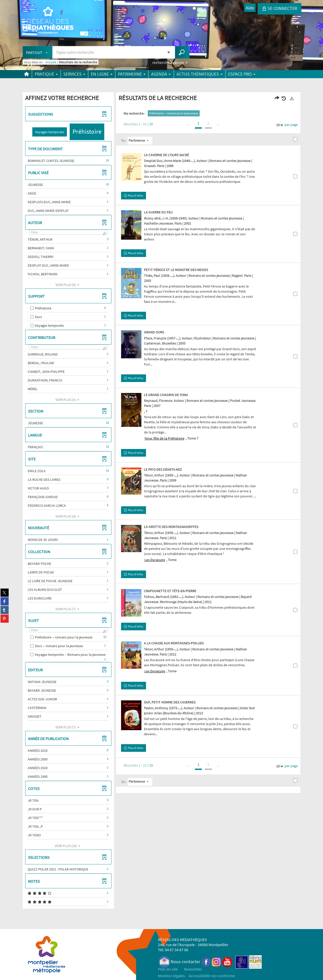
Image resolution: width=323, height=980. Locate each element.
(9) (68, 285)
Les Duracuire (155, 560)
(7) (68, 609)
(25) (68, 846)
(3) (68, 400)
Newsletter (193, 969)
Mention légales (171, 976)
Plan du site (168, 969)
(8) (68, 516)
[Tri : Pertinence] (140, 141)
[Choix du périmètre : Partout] (38, 52)
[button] (50, 132)
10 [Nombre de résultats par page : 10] (279, 125)
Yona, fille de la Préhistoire (164, 438)
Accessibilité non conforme (212, 976)
